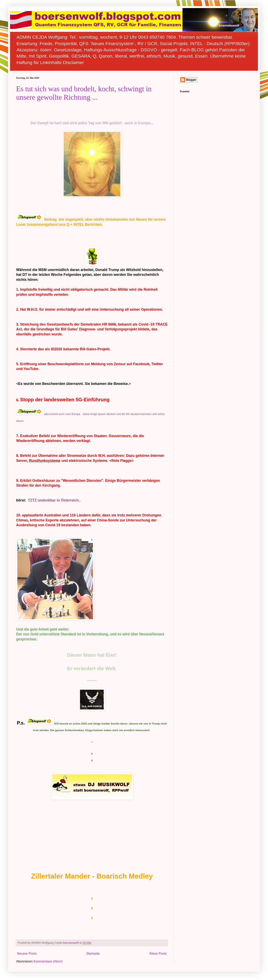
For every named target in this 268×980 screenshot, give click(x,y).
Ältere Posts (158, 954)
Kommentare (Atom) (48, 961)
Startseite (93, 954)
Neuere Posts (27, 954)
